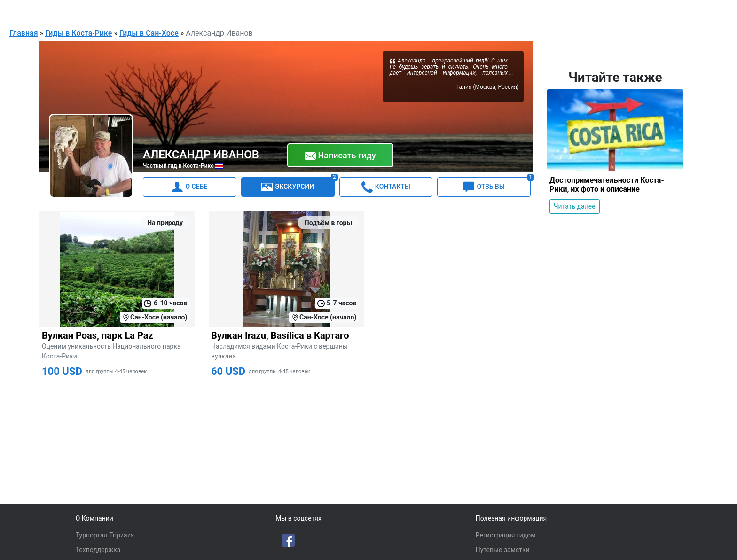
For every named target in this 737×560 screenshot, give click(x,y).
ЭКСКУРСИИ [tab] (298, 184)
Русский (611, 12)
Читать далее (575, 206)
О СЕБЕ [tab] (189, 187)
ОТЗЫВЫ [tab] (497, 184)
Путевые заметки (503, 550)
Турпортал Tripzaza (105, 535)
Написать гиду (340, 156)
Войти (708, 11)
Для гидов (667, 11)
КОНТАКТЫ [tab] (386, 187)
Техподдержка (98, 550)
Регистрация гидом (506, 535)
